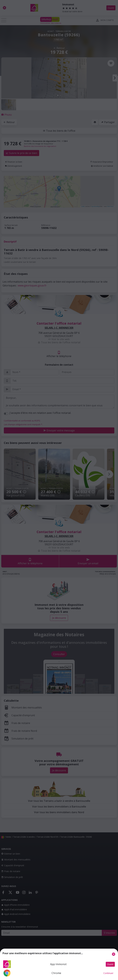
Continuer (108, 973)
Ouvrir (110, 964)
